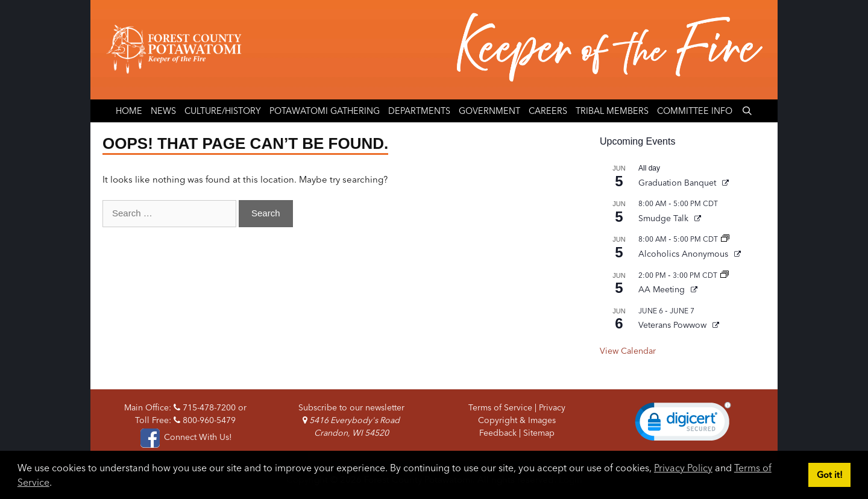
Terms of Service (500, 407)
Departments (419, 111)
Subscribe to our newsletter (351, 407)
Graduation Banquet (678, 183)
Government (489, 111)
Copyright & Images (517, 420)
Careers (548, 111)
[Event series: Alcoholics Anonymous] (725, 239)
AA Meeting (663, 289)
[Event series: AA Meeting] (725, 275)
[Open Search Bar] (747, 111)
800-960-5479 (205, 420)
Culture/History (223, 111)
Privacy (552, 407)
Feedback (498, 433)
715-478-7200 (205, 407)
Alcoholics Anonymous (684, 254)
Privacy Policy (683, 468)
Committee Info (695, 111)
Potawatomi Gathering (325, 111)
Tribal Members (612, 111)
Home (129, 111)
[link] (683, 424)
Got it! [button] (830, 475)
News (163, 111)
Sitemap (539, 433)
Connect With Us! (185, 437)
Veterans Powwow (674, 325)
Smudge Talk (665, 218)
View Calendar (628, 351)
